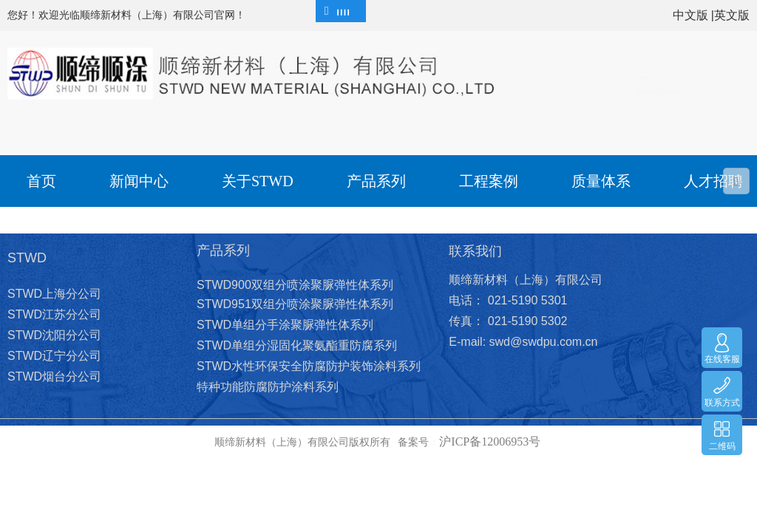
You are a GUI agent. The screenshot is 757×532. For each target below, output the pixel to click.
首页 (41, 181)
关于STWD (258, 181)
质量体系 (601, 181)
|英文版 (730, 15)
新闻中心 (139, 181)
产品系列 (376, 181)
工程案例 (489, 181)
